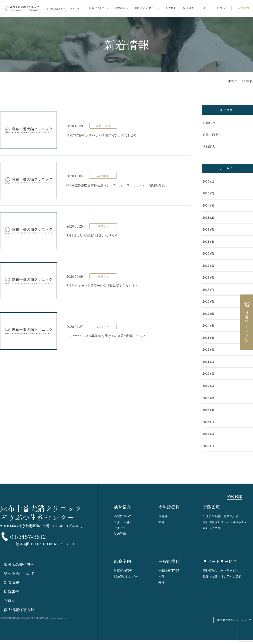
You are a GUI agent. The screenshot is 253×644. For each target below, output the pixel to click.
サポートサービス (220, 560)
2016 (206, 300)
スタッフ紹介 (124, 520)
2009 (206, 383)
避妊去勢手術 (212, 526)
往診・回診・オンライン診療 (224, 576)
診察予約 (243, 8)
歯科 (162, 520)
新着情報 (171, 8)
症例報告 (188, 8)
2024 (206, 205)
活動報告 (209, 147)
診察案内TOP (124, 570)
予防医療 (211, 504)
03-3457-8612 (44, 536)
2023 (206, 217)
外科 (162, 582)
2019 (206, 264)
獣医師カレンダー (127, 576)
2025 (206, 193)
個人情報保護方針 (19, 613)
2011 (206, 360)
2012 (206, 348)
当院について (124, 513)
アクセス (120, 526)
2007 (206, 407)
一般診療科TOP (170, 570)
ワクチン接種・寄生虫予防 (222, 513)
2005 (206, 431)
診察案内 (122, 560)
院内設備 (120, 532)
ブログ (10, 604)
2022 (206, 229)
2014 (206, 324)
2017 (206, 288)
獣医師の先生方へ (19, 568)
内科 (162, 576)
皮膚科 (163, 513)
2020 (206, 253)
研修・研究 (210, 135)
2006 (206, 419)
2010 (206, 372)
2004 (206, 443)
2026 (206, 181)
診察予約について (19, 577)
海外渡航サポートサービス (222, 570)
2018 (206, 276)
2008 (206, 395)
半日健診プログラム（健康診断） (227, 520)
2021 (206, 241)
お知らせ (209, 123)
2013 (206, 336)
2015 (206, 312)
